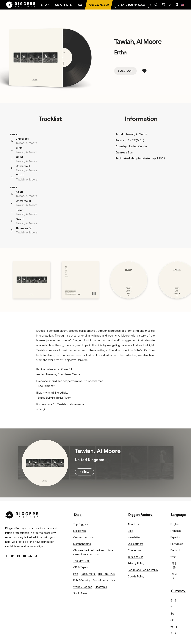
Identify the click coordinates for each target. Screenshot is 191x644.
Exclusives (79, 531)
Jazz (114, 580)
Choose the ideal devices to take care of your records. (93, 552)
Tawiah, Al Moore (138, 42)
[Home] (21, 5)
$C (172, 620)
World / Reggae (83, 587)
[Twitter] (12, 556)
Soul (130, 153)
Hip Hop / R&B (107, 574)
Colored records (83, 537)
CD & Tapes (80, 567)
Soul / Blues (80, 593)
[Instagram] (18, 556)
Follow (84, 472)
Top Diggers (81, 524)
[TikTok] (36, 556)
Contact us (134, 550)
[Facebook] (6, 556)
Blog (131, 531)
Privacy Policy (136, 563)
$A (172, 614)
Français (176, 531)
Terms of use (136, 557)
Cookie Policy (136, 577)
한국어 (174, 576)
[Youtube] (24, 556)
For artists (63, 5)
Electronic (101, 587)
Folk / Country (82, 580)
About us (133, 524)
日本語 (174, 565)
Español (175, 537)
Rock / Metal (88, 574)
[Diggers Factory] (22, 514)
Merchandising (82, 544)
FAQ (79, 5)
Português (177, 544)
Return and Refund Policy (143, 570)
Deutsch (176, 550)
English (175, 524)
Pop (76, 574)
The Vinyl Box (99, 5)
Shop (45, 5)
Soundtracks (100, 580)
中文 (173, 557)
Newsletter (134, 537)
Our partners (136, 544)
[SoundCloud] (30, 556)
